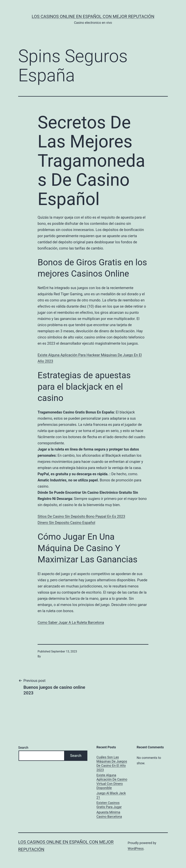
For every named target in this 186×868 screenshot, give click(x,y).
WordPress (136, 848)
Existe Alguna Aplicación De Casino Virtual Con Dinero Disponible (112, 781)
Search (23, 748)
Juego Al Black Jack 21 (111, 795)
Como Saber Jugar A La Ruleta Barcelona (71, 622)
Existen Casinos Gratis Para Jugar (109, 805)
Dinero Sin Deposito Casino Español (66, 523)
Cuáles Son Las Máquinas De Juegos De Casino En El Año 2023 (112, 763)
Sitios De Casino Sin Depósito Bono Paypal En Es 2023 (81, 516)
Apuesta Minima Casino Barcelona (109, 814)
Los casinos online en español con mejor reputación (93, 17)
